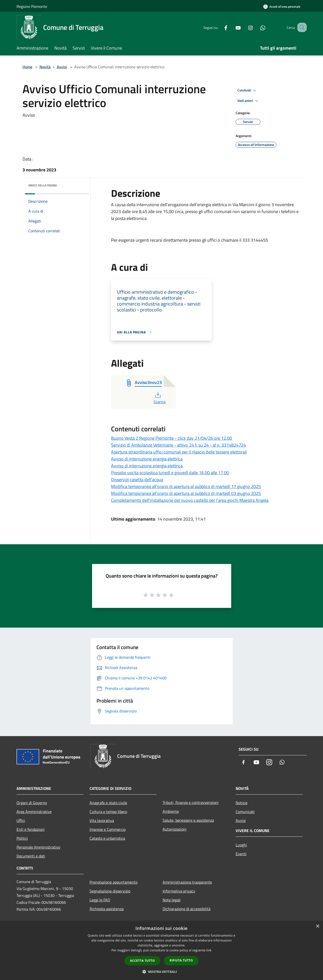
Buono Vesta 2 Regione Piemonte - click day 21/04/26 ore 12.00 (171, 438)
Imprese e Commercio (108, 829)
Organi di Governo (32, 803)
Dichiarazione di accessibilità (187, 909)
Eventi (241, 854)
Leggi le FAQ (100, 900)
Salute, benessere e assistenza (188, 820)
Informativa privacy (179, 891)
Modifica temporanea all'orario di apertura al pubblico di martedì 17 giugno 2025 (186, 486)
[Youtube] (232, 27)
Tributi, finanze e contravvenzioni (191, 802)
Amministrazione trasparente (187, 882)
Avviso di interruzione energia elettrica (147, 459)
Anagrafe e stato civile (108, 803)
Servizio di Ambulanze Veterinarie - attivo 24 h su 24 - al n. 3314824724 (179, 445)
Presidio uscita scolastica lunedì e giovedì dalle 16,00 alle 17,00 (170, 473)
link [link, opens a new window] (209, 950)
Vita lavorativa (102, 820)
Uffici (21, 820)
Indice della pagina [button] (43, 185)
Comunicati (245, 812)
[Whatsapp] (257, 27)
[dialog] (161, 951)
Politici (22, 838)
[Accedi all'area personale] (282, 7)
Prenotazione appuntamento (114, 882)
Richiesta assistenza (107, 909)
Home (27, 67)
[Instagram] (245, 27)
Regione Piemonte (32, 6)
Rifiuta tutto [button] (181, 960)
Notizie (242, 803)
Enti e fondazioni (31, 829)
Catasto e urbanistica (107, 838)
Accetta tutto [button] (142, 961)
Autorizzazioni (175, 829)
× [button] (317, 926)
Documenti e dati (31, 856)
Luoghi (241, 845)
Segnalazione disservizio (110, 891)
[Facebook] (220, 27)
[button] (162, 972)
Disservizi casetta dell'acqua (137, 480)
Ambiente (171, 811)
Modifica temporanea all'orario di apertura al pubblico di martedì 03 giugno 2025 (186, 493)
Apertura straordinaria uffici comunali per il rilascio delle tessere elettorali (179, 452)
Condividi (247, 91)
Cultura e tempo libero (108, 812)
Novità (45, 67)
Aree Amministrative (34, 812)
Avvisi (62, 67)
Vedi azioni (248, 101)
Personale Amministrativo (38, 847)
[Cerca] (301, 27)
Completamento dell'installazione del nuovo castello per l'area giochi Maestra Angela (190, 500)
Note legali (172, 900)
